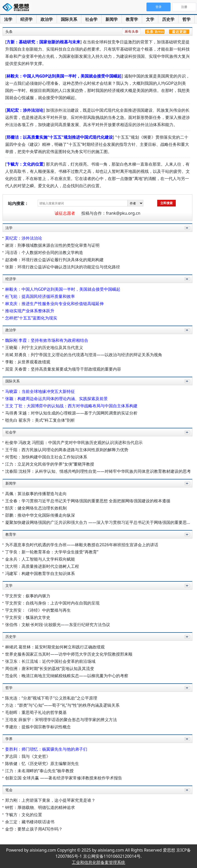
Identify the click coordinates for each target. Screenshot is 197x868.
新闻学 (112, 19)
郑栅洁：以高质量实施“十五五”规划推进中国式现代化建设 (60, 137)
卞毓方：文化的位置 (25, 164)
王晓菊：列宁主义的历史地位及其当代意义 (44, 347)
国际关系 (69, 19)
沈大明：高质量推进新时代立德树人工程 (42, 566)
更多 (186, 234)
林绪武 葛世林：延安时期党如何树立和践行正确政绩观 (55, 647)
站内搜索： (18, 203)
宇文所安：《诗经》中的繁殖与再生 (38, 610)
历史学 (168, 19)
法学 (8, 19)
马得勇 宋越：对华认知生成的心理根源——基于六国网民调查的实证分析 (71, 413)
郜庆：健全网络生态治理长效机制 (36, 508)
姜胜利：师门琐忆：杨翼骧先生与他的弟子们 (46, 749)
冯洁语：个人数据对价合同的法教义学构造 (44, 252)
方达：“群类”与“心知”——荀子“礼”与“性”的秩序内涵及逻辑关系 (62, 705)
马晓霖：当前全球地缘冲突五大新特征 (40, 391)
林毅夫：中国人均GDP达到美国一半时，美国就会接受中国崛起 (64, 76)
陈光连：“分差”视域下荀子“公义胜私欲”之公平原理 (51, 698)
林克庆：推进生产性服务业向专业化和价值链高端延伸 (54, 304)
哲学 (186, 19)
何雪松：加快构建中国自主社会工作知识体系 (46, 457)
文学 (150, 19)
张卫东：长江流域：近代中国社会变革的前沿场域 (50, 661)
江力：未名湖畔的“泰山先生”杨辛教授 (40, 771)
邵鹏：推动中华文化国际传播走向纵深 (40, 515)
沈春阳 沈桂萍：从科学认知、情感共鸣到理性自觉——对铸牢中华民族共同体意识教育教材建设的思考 (98, 471)
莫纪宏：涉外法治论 (25, 110)
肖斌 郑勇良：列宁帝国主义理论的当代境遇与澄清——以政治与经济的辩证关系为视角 (84, 355)
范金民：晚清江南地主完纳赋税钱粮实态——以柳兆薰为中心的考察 (67, 676)
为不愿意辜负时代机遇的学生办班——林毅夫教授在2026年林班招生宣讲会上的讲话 (82, 545)
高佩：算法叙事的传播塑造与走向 (36, 494)
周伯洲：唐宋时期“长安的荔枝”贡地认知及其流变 (50, 668)
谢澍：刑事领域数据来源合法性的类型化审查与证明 (52, 245)
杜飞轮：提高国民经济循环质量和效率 (40, 296)
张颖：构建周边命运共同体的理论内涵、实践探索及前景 (56, 399)
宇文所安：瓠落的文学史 (28, 617)
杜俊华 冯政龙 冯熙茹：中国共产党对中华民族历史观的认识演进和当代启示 (74, 442)
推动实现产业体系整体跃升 (30, 311)
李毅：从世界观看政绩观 (28, 362)
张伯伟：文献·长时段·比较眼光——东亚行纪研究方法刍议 (58, 625)
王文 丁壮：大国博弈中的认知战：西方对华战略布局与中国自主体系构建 (71, 406)
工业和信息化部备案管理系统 (98, 862)
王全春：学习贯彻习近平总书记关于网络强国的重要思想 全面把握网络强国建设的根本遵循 (88, 501)
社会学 (91, 19)
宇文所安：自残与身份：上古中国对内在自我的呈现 (52, 603)
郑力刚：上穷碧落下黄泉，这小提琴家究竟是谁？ (50, 800)
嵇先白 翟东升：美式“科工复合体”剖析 (40, 420)
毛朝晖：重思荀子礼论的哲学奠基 (36, 712)
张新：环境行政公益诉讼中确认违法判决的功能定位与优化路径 (63, 267)
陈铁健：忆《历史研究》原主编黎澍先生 (42, 763)
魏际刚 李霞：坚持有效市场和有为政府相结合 (47, 340)
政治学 (47, 19)
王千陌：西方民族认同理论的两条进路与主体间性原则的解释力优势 (67, 450)
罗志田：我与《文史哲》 (28, 756)
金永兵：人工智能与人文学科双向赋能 (40, 559)
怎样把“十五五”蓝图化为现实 (31, 318)
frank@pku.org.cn (123, 213)
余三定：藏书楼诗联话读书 (30, 822)
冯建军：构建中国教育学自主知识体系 (40, 573)
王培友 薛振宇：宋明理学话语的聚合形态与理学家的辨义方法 (61, 720)
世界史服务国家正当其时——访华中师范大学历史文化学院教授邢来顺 (69, 654)
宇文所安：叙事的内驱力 (28, 596)
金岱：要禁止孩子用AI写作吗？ (34, 829)
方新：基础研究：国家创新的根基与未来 (43, 42)
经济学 (26, 19)
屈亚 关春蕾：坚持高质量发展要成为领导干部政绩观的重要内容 (63, 369)
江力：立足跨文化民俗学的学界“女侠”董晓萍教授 (50, 464)
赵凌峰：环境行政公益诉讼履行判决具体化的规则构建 (54, 260)
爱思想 (17, 8)
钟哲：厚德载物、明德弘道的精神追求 (40, 807)
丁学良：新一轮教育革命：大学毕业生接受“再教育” (52, 552)
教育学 (132, 19)
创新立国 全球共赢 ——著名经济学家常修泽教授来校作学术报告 (64, 778)
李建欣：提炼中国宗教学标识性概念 (38, 727)
